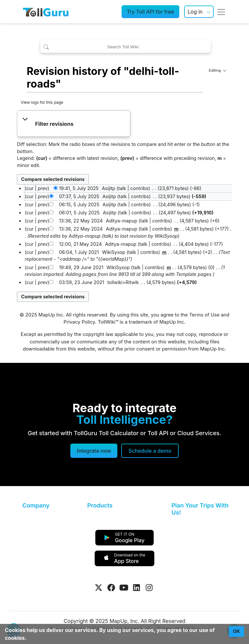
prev (42, 188)
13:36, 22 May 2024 (81, 221)
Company (36, 505)
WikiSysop (166, 236)
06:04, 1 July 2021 (79, 252)
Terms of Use (204, 315)
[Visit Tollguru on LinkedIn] (136, 588)
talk (122, 188)
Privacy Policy (79, 322)
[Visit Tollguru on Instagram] (149, 588)
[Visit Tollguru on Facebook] (111, 588)
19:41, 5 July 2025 (79, 188)
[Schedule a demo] (150, 451)
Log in (195, 12)
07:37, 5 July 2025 (79, 196)
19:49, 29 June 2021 (81, 267)
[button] (74, 124)
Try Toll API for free (150, 12)
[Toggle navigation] (221, 12)
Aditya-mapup (85, 236)
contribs (139, 188)
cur (30, 196)
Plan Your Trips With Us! (200, 509)
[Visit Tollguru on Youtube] (124, 588)
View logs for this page (42, 102)
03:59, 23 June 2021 (82, 282)
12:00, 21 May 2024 (80, 244)
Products (100, 505)
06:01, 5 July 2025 (79, 213)
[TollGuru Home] (46, 12)
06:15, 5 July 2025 (79, 204)
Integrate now (94, 451)
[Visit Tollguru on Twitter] (99, 588)
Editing (218, 70)
